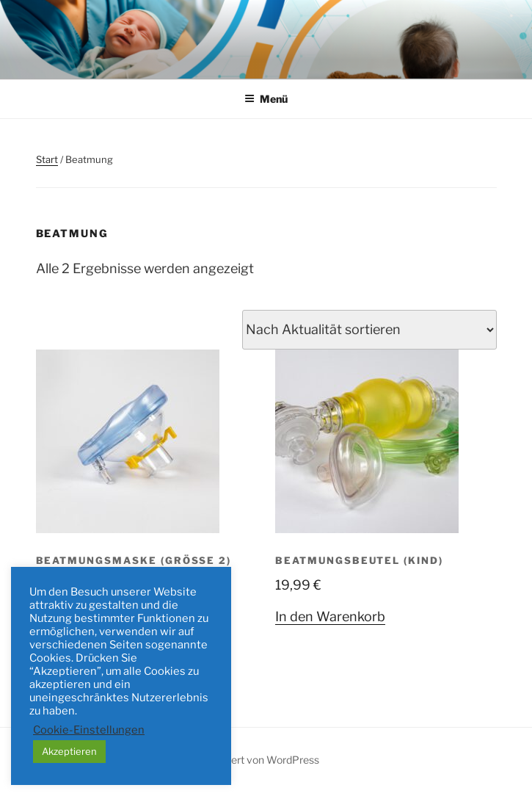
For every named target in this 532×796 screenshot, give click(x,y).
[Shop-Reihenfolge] (369, 330)
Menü (266, 99)
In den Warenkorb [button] (330, 616)
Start (47, 159)
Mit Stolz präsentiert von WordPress (234, 760)
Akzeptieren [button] (69, 751)
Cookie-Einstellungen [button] (89, 730)
